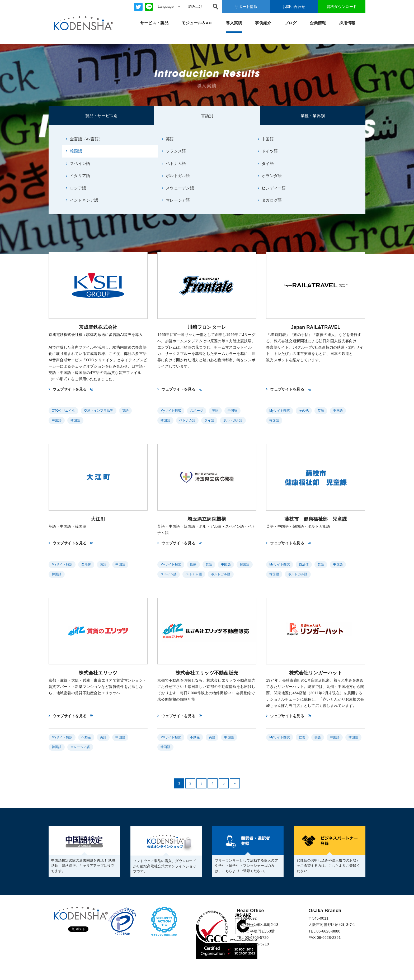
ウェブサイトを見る (70, 389)
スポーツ (197, 411)
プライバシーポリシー (67, 965)
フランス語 (174, 151)
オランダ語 (270, 176)
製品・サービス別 (101, 116)
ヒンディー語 (272, 188)
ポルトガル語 (176, 176)
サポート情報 (246, 7)
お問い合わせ (294, 7)
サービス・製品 (154, 23)
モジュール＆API (197, 23)
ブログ (291, 23)
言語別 (207, 116)
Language (169, 6)
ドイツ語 (268, 151)
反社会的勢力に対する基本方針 (175, 965)
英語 (168, 139)
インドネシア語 (82, 200)
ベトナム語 (174, 163)
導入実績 (234, 23)
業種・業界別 (313, 116)
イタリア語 (78, 176)
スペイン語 (78, 163)
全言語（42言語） (84, 139)
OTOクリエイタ (63, 411)
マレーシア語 (176, 200)
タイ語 (266, 163)
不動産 (86, 737)
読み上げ (195, 6)
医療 (193, 564)
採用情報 (347, 23)
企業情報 (318, 23)
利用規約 (110, 971)
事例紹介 (263, 23)
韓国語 (74, 151)
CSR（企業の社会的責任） (71, 971)
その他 (304, 411)
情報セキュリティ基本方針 (118, 965)
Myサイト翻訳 (171, 411)
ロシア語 (76, 188)
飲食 (302, 737)
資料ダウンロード (342, 7)
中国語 (266, 139)
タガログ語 (270, 200)
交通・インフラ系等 (99, 411)
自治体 (86, 564)
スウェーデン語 (178, 188)
